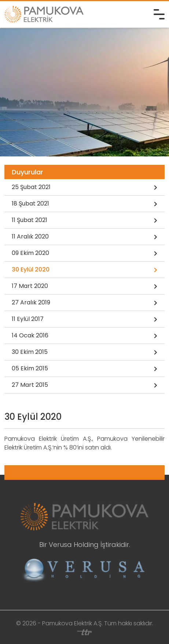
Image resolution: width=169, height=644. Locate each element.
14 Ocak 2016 (84, 336)
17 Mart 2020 (84, 286)
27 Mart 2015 (84, 385)
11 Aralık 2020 (84, 237)
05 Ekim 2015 (84, 369)
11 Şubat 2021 (84, 221)
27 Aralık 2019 (84, 303)
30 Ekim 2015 (84, 352)
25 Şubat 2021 (84, 188)
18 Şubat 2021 (84, 204)
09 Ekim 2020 (84, 253)
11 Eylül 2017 (84, 319)
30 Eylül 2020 (84, 270)
